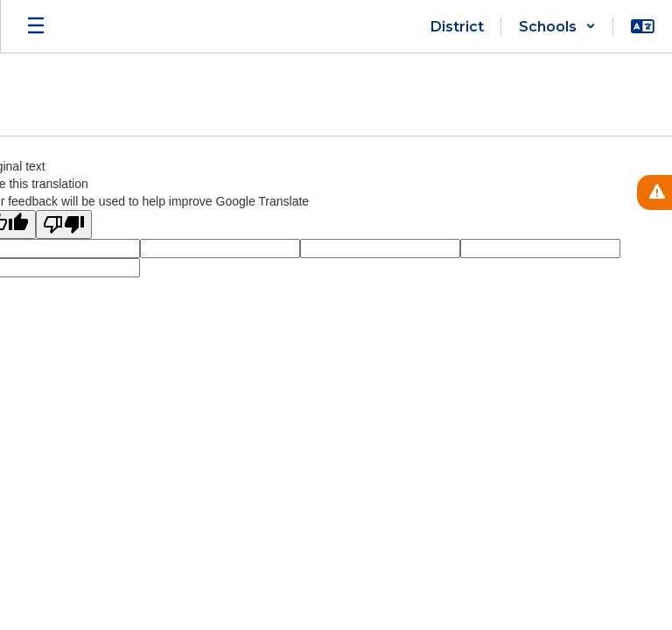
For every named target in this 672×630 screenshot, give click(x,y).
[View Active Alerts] (654, 192)
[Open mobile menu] (36, 26)
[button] (557, 26)
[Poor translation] (64, 224)
